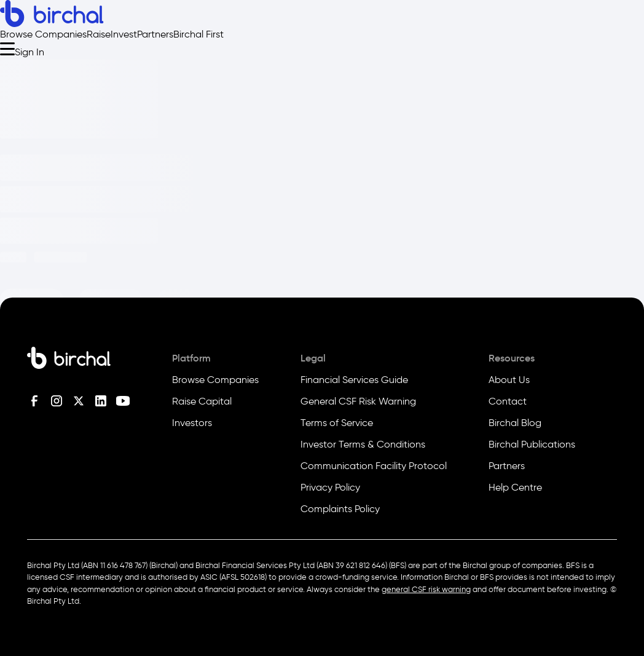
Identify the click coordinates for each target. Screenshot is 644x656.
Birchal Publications (532, 444)
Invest (124, 34)
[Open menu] (7, 49)
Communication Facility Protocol (374, 466)
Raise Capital (202, 401)
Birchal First (198, 34)
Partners (155, 34)
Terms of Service (337, 423)
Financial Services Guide (354, 380)
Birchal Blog (515, 423)
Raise (99, 34)
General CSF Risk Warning (358, 401)
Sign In (29, 52)
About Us (509, 380)
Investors (192, 423)
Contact (508, 401)
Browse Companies (43, 34)
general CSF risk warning (426, 589)
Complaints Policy (340, 509)
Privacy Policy (330, 487)
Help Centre (515, 487)
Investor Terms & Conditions (363, 444)
